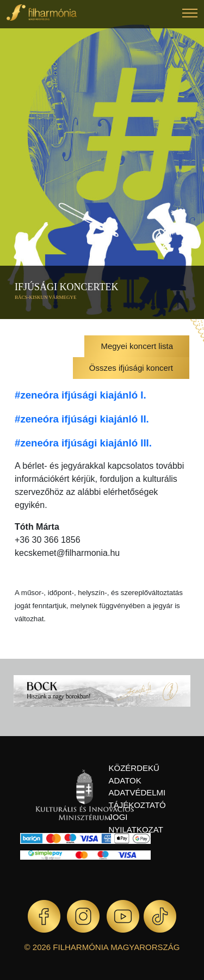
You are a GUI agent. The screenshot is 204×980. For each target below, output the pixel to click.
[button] (190, 14)
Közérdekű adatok (134, 774)
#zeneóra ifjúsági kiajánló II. (82, 419)
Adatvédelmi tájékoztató (137, 799)
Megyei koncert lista (137, 346)
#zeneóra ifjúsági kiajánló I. (81, 395)
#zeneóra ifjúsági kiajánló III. (83, 443)
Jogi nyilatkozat (136, 823)
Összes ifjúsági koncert (131, 368)
